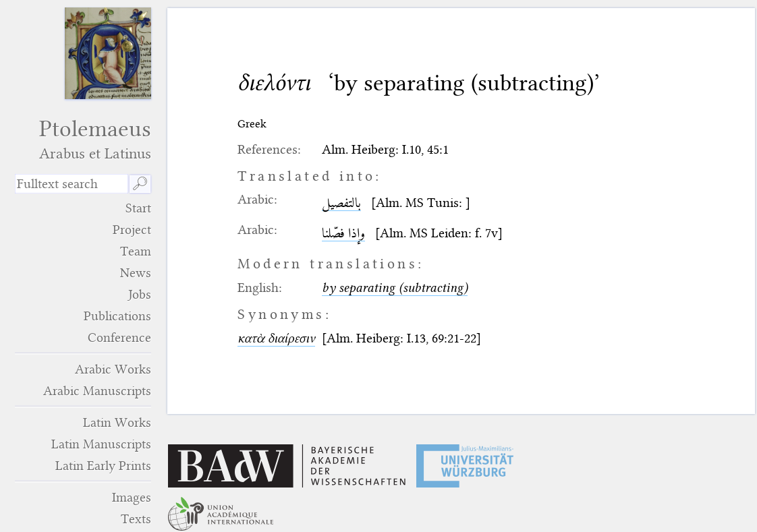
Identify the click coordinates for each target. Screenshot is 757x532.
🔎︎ (140, 184)
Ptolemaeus (83, 139)
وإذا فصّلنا (343, 233)
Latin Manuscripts (101, 444)
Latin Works (117, 422)
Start (138, 208)
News (136, 273)
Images (132, 497)
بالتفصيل (341, 203)
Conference (119, 337)
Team (136, 251)
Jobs (140, 294)
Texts (136, 519)
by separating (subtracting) (395, 288)
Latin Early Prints (103, 466)
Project (132, 230)
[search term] (72, 184)
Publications (117, 316)
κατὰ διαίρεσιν (276, 338)
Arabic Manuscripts (97, 391)
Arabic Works (113, 369)
